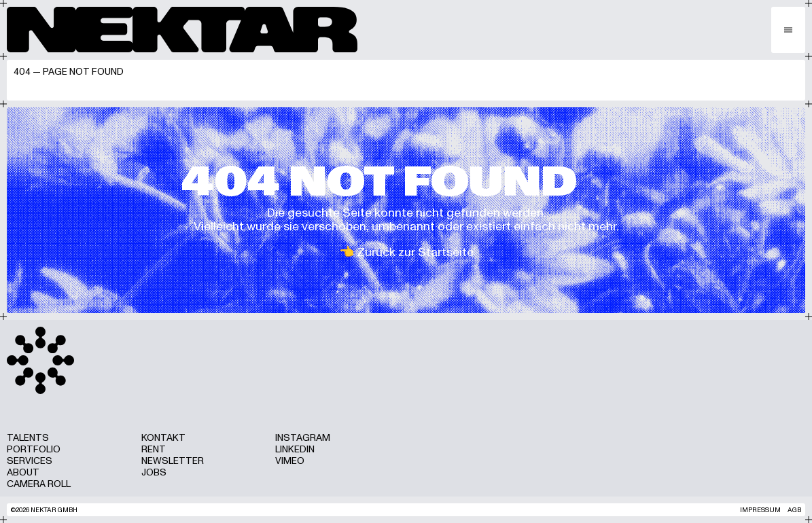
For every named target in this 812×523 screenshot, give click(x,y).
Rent (154, 449)
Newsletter (173, 461)
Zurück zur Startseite (415, 252)
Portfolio (34, 449)
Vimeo (290, 461)
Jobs (154, 472)
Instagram (303, 438)
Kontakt (163, 438)
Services (30, 461)
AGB (794, 510)
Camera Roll (39, 484)
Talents (28, 438)
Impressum (760, 510)
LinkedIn (295, 449)
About (23, 472)
